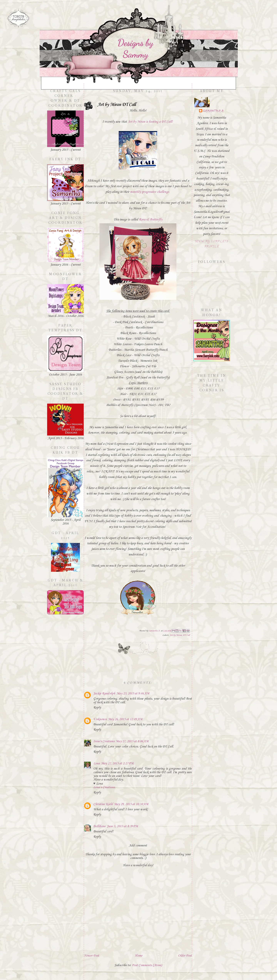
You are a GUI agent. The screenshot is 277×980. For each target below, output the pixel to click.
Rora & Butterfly (151, 220)
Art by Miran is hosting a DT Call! (150, 122)
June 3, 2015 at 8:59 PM (122, 826)
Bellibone (99, 826)
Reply (97, 708)
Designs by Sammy (135, 48)
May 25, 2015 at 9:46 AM (133, 694)
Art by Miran (176, 635)
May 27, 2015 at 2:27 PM (117, 763)
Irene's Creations (104, 741)
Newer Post (92, 956)
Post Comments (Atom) (147, 965)
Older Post (185, 956)
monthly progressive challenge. (150, 192)
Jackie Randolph (104, 694)
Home (138, 956)
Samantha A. (214, 111)
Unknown (100, 719)
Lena (97, 763)
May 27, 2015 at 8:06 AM (132, 741)
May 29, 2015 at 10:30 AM (131, 804)
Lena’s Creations (104, 787)
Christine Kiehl (103, 804)
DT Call (186, 635)
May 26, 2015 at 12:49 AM (125, 719)
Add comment (138, 846)
